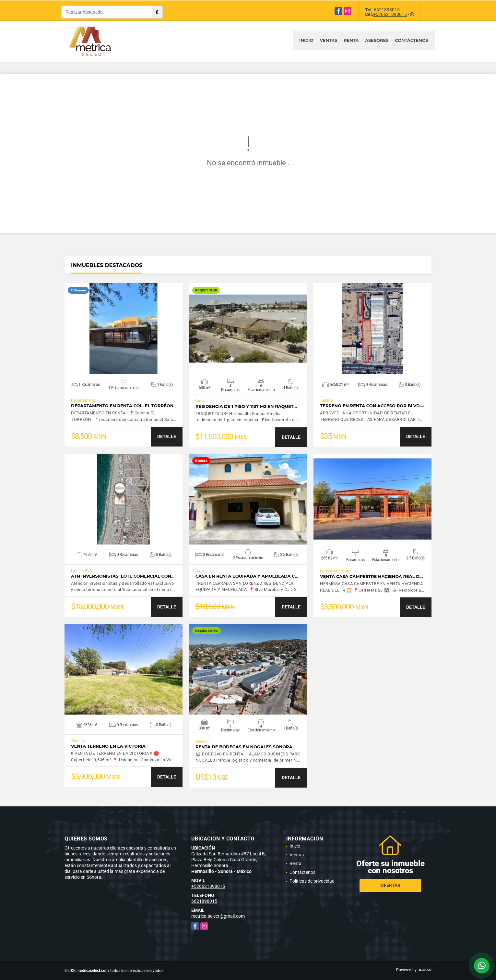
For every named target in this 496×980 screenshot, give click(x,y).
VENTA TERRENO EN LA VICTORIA (108, 746)
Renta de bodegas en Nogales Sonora (244, 747)
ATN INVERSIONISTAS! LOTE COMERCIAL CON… (123, 576)
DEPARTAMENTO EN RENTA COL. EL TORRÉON (122, 406)
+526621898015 (390, 14)
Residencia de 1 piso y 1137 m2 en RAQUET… (246, 406)
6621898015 (387, 10)
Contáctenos (412, 40)
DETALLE (167, 436)
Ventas (329, 40)
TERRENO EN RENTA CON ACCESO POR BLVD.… (372, 406)
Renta (351, 40)
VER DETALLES (124, 329)
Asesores (377, 40)
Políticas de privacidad (312, 881)
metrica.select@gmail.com (218, 916)
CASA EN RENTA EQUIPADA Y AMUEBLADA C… (247, 576)
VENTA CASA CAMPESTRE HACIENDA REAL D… (371, 576)
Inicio (306, 40)
